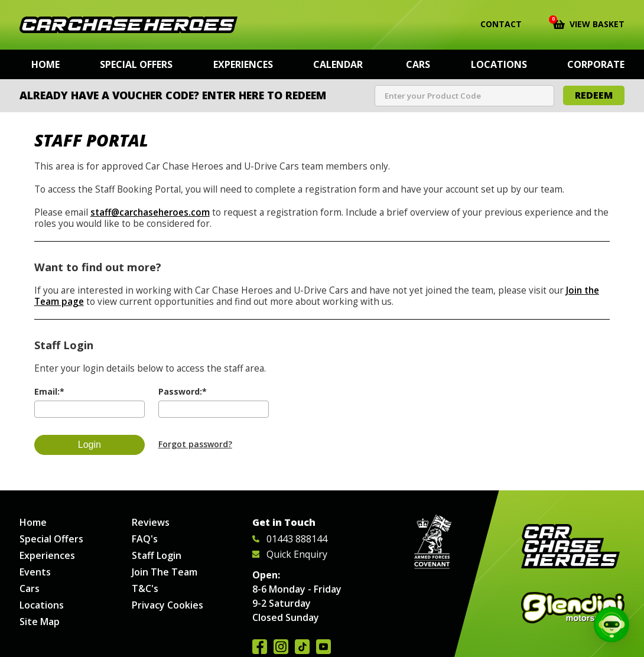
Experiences (243, 64)
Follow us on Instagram (281, 647)
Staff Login (157, 555)
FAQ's (145, 539)
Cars (418, 64)
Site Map (40, 622)
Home (45, 64)
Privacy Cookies (167, 605)
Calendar (338, 64)
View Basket (589, 23)
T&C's (145, 588)
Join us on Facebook (260, 647)
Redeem (594, 95)
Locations (499, 64)
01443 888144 (290, 539)
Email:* (49, 391)
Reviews (151, 522)
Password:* (183, 391)
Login (90, 445)
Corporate (596, 64)
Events (35, 572)
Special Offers (136, 64)
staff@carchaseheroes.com (150, 212)
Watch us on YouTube (323, 647)
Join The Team (165, 572)
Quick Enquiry (290, 554)
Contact (494, 24)
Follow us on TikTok (302, 647)
